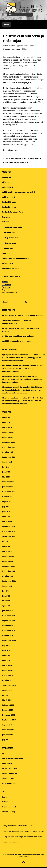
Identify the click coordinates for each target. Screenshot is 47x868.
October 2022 (8, 576)
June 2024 (6, 512)
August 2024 (7, 502)
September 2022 (9, 581)
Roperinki (6, 217)
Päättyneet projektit (11, 268)
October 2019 (8, 680)
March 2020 (7, 665)
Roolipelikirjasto (9, 202)
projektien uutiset (10, 768)
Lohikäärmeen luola (13, 227)
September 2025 (9, 457)
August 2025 (7, 462)
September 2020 (9, 641)
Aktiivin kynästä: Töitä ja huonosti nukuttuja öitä (23, 315)
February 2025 (8, 482)
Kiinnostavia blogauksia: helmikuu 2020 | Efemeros (23, 387)
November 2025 (9, 447)
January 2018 (7, 735)
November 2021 (9, 616)
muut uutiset (8, 763)
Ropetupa (9, 248)
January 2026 (7, 437)
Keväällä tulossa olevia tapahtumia (17, 341)
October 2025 (8, 452)
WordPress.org (8, 812)
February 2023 (8, 556)
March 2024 (7, 522)
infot (26, 49)
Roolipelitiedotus (9, 207)
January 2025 (7, 487)
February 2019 (8, 705)
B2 (17, 842)
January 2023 (7, 561)
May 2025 (6, 477)
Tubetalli (6, 222)
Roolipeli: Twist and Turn (12, 212)
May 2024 (6, 517)
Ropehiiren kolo (12, 238)
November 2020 (9, 631)
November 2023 (9, 531)
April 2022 (6, 606)
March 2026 (7, 427)
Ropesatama (11, 243)
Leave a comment (13, 49)
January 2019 (7, 710)
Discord (5, 281)
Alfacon (5, 182)
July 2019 (6, 695)
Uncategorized (8, 783)
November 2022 (9, 571)
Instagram (6, 284)
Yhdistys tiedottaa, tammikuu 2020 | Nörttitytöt (22, 398)
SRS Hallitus (10, 46)
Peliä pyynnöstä (9, 197)
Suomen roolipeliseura (17, 855)
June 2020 (6, 650)
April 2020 (6, 660)
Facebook (6, 287)
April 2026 (6, 422)
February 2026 (8, 432)
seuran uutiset (8, 778)
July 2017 (6, 740)
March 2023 (7, 551)
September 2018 (9, 720)
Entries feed (7, 802)
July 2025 (6, 467)
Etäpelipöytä (7, 187)
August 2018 (7, 725)
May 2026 (6, 417)
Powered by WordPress (35, 855)
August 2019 (7, 690)
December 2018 (9, 715)
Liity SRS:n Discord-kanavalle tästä (18, 826)
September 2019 (9, 685)
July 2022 (6, 591)
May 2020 (6, 655)
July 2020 (6, 646)
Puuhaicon (6, 177)
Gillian (26, 857)
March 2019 (7, 700)
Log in (5, 797)
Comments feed (9, 807)
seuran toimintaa (9, 773)
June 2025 (6, 472)
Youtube (5, 290)
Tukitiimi (6, 253)
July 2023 (6, 541)
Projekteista (7, 263)
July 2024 (6, 507)
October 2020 (8, 636)
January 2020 (7, 670)
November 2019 (9, 675)
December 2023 (9, 527)
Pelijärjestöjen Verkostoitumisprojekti (18, 192)
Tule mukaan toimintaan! (15, 162)
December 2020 (9, 626)
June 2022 (6, 596)
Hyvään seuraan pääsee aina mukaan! (18, 336)
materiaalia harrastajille (12, 758)
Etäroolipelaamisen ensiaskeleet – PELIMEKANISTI (23, 366)
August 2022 (7, 586)
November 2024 (9, 492)
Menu (7, 25)
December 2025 (9, 442)
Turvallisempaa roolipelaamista (15, 258)
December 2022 (9, 566)
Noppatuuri (10, 232)
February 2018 (8, 730)
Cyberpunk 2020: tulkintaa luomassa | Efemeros (22, 355)
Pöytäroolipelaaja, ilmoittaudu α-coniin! (23, 158)
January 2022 (7, 611)
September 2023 (9, 536)
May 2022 (6, 601)
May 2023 (6, 546)
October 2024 (8, 497)
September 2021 (9, 621)
